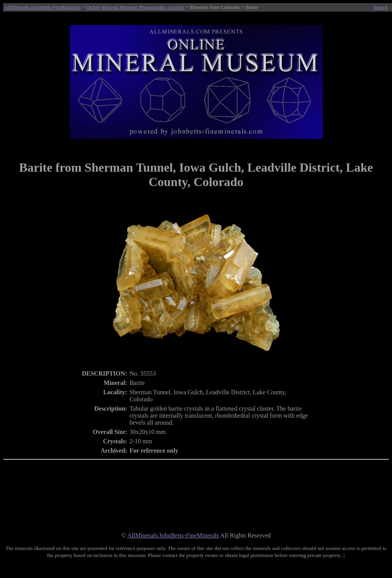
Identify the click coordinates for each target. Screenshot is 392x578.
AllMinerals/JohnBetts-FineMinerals (42, 7)
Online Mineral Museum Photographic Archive (135, 7)
